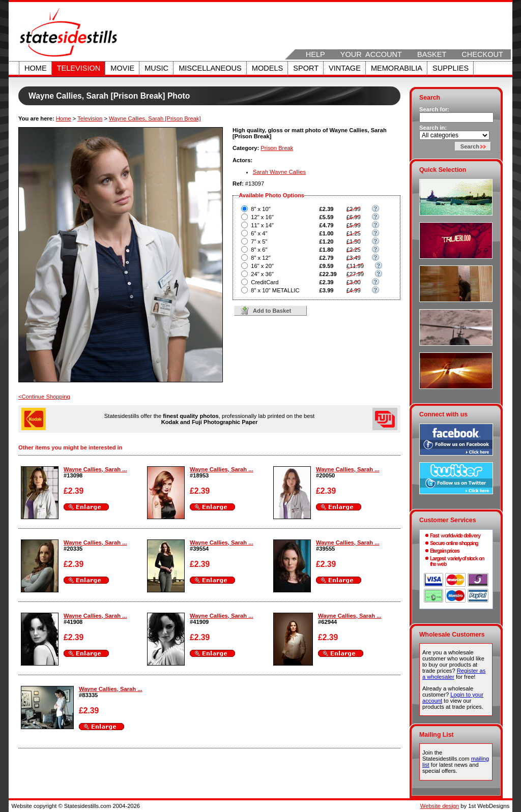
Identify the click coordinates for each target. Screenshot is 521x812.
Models (267, 68)
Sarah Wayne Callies (279, 172)
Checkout (482, 54)
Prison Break (277, 148)
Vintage (345, 68)
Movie (122, 68)
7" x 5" (259, 242)
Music (156, 68)
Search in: (433, 128)
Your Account (371, 54)
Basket (432, 54)
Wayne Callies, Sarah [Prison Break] (155, 118)
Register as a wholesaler (454, 674)
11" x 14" (262, 225)
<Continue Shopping (44, 397)
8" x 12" (260, 258)
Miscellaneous (210, 68)
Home (36, 68)
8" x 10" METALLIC (275, 290)
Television (79, 68)
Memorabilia (397, 68)
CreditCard (265, 282)
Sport (306, 68)
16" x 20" (262, 266)
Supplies (451, 68)
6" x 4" (259, 233)
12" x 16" (262, 217)
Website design (440, 806)
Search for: (434, 109)
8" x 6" (259, 250)
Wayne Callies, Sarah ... (95, 469)
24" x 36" (262, 274)
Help (315, 54)
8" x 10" (260, 209)
